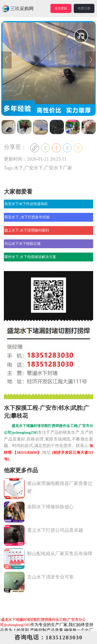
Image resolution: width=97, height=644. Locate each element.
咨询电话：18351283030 (48, 637)
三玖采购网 (18, 9)
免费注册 (84, 8)
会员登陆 (61, 8)
